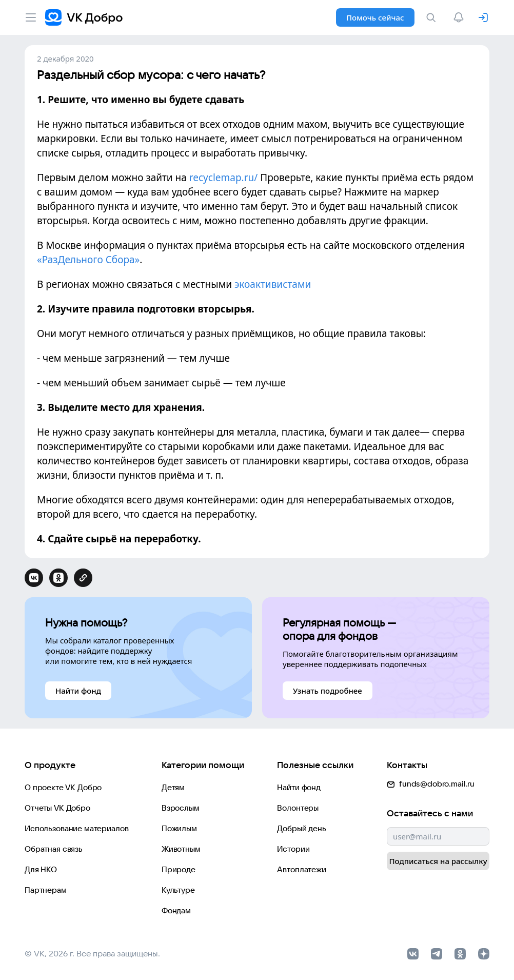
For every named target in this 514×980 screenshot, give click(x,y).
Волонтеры (298, 808)
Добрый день (301, 828)
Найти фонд (299, 787)
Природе (179, 869)
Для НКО (41, 869)
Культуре (178, 890)
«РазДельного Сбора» (88, 260)
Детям (173, 787)
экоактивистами (273, 284)
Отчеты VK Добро (57, 808)
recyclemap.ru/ (224, 178)
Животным (181, 849)
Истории (293, 849)
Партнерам (46, 890)
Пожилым (179, 828)
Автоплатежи (301, 869)
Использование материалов (76, 828)
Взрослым (181, 808)
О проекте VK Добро (63, 787)
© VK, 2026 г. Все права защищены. (92, 953)
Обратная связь (54, 849)
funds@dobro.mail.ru (431, 784)
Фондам (176, 910)
